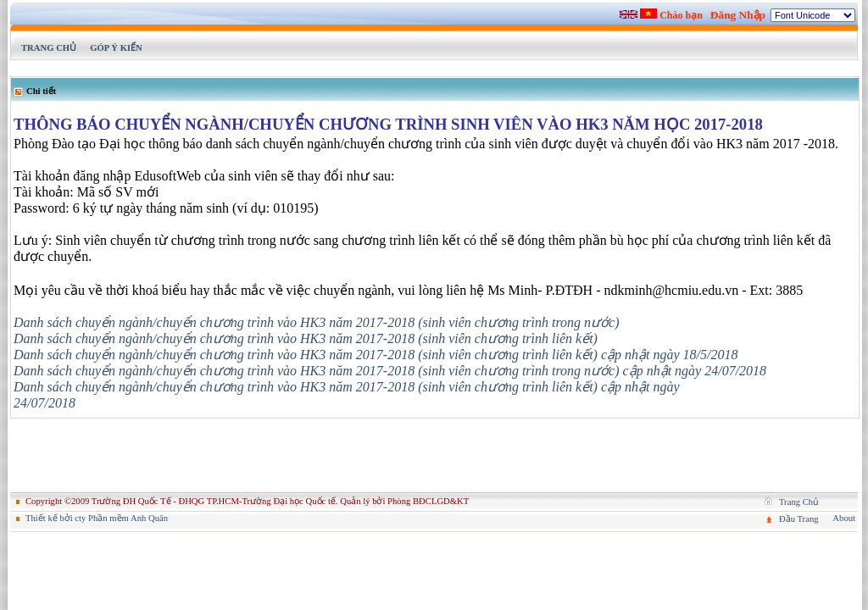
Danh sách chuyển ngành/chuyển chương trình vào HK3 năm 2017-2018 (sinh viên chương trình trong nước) (317, 322)
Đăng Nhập (738, 15)
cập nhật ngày (640, 387)
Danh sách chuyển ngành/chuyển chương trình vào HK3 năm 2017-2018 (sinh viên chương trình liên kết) (306, 338)
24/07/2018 (45, 403)
